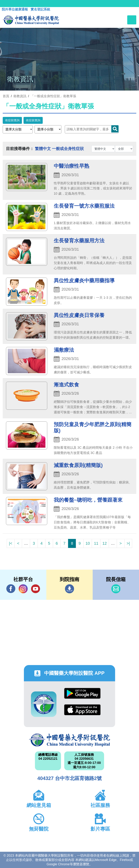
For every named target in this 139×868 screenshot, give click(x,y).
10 (88, 543)
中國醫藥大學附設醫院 (69, 740)
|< (10, 543)
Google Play (82, 693)
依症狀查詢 (12, 120)
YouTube (35, 589)
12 (105, 543)
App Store (82, 710)
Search (115, 129)
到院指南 (69, 589)
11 (96, 543)
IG (23, 589)
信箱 (116, 589)
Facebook (11, 589)
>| (128, 543)
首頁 (6, 96)
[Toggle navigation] (132, 20)
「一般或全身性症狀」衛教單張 (53, 96)
